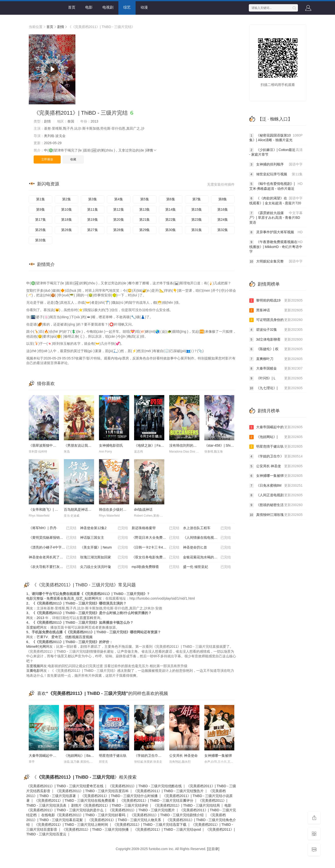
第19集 (93, 220)
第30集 (171, 230)
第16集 (223, 209)
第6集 (171, 199)
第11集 (93, 209)
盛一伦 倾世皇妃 (207, 567)
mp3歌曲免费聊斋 (155, 567)
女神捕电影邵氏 (111, 445)
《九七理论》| (276, 388)
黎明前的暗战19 (276, 301)
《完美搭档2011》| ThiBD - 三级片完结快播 (95, 829)
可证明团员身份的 (276, 320)
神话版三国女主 (104, 538)
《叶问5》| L (276, 378)
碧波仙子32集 (276, 330)
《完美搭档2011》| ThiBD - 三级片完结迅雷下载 (150, 825)
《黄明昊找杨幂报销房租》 (53, 538)
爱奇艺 (56, 637)
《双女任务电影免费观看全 (155, 557)
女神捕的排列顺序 (276, 165)
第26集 (67, 230)
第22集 (171, 220)
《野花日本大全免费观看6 (155, 538)
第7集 (197, 199)
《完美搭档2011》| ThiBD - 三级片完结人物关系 (124, 820)
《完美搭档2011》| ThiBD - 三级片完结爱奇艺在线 (65, 786)
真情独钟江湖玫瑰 (276, 515)
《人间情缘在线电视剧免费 (207, 538)
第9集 (41, 209)
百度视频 (86, 637)
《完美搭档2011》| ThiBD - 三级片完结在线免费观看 (75, 800)
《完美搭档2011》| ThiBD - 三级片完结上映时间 (71, 825)
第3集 (93, 199)
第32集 (223, 230)
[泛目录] (213, 849)
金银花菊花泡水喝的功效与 (207, 557)
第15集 (197, 209)
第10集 (67, 209)
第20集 (119, 220)
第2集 (67, 199)
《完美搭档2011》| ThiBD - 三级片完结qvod (167, 829)
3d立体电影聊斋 (276, 340)
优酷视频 (72, 637)
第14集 (171, 209)
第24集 (223, 220)
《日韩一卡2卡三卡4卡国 (155, 548)
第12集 (119, 209)
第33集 (41, 240)
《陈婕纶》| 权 (276, 349)
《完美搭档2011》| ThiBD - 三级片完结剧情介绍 (167, 815)
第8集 (223, 199)
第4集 (119, 199)
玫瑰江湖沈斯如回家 (104, 557)
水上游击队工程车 (207, 528)
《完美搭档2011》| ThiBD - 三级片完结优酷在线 (145, 786)
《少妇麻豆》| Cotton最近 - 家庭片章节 (276, 152)
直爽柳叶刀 (276, 359)
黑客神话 (276, 310)
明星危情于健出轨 (113, 756)
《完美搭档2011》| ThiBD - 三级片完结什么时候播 (119, 796)
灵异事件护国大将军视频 (276, 232)
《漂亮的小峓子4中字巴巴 (53, 548)
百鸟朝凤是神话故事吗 (81, 510)
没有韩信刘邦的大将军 (186, 445)
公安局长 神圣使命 (183, 756)
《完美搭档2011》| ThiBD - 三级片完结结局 (186, 805)
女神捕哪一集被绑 (218, 756)
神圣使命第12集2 (104, 528)
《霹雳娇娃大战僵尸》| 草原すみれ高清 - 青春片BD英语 (276, 218)
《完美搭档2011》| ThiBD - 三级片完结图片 (141, 810)
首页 (72, 7)
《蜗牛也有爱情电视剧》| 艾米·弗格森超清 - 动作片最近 (276, 186)
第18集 (67, 220)
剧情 (61, 27)
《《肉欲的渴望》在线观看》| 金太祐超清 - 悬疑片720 (276, 200)
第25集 (41, 230)
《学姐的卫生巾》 (276, 456)
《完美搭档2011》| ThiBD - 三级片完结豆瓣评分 (156, 800)
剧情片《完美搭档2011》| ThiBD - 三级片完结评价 (110, 805)
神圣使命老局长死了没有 (53, 557)
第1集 (41, 199)
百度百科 (86, 618)
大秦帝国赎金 (276, 369)
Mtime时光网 (36, 647)
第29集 (145, 230)
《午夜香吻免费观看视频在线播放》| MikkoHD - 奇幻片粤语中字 (276, 247)
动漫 (144, 7)
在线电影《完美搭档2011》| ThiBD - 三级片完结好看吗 (83, 815)
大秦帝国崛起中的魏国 (46, 756)
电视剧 (108, 7)
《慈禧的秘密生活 (276, 505)
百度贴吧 (33, 627)
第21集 (145, 220)
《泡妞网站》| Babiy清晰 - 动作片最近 (93, 756)
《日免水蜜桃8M (276, 486)
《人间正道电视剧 (276, 495)
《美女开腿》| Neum (104, 548)
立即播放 (47, 159)
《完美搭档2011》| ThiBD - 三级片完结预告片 (168, 791)
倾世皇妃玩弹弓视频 (276, 174)
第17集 (41, 220)
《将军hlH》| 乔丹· (53, 528)
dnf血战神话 (143, 510)
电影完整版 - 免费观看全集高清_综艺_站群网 (61, 598)
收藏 (73, 159)
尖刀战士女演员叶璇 (104, 567)
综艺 (127, 7)
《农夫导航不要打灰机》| (53, 567)
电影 (89, 7)
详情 (152, 150)
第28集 (119, 230)
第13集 (145, 209)
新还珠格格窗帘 (155, 528)
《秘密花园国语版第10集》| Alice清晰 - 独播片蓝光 (276, 138)
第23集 (197, 220)
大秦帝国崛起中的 (276, 427)
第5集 (145, 199)
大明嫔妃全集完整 (276, 262)
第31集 (197, 230)
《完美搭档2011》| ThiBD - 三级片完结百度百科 (92, 791)
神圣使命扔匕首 (207, 548)
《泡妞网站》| (276, 437)
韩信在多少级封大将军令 (118, 510)
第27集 (93, 230)
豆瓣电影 (33, 671)
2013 (40, 618)
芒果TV (42, 637)
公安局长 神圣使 (276, 466)
